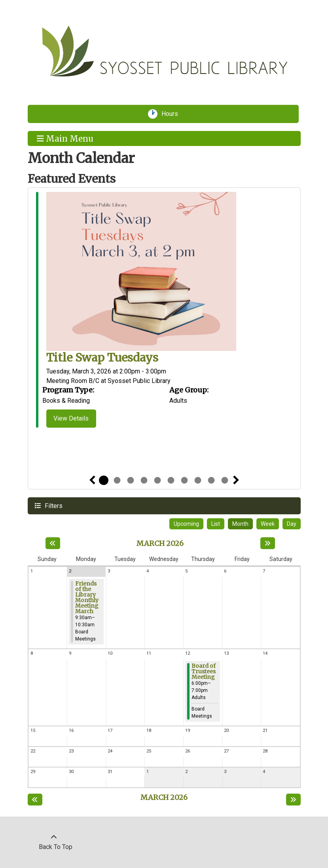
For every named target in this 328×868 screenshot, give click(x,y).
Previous (92, 480)
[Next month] (268, 543)
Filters (53, 505)
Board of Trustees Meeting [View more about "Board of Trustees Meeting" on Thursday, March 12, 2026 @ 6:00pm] (204, 671)
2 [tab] (117, 480)
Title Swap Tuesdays (102, 358)
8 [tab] (198, 480)
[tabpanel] (164, 311)
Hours (173, 114)
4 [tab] (144, 480)
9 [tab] (211, 480)
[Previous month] (53, 543)
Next (236, 480)
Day (292, 524)
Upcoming (186, 524)
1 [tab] (104, 480)
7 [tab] (184, 480)
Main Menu (65, 138)
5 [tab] (157, 480)
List (216, 524)
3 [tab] (131, 480)
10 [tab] (225, 480)
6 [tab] (171, 480)
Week (268, 524)
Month (240, 524)
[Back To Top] (54, 842)
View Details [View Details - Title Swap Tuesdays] (71, 418)
